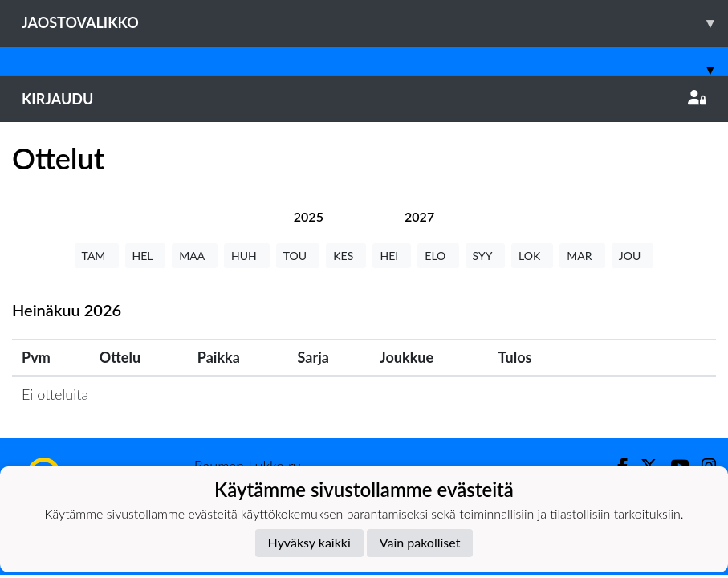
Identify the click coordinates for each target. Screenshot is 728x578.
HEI (392, 256)
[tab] (309, 216)
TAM (97, 256)
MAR (582, 256)
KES (346, 256)
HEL (146, 256)
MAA (195, 256)
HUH (247, 256)
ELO (438, 256)
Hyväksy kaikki (309, 542)
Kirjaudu (364, 99)
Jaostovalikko (375, 23)
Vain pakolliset (420, 542)
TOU (298, 256)
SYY (485, 256)
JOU (633, 256)
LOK (532, 256)
